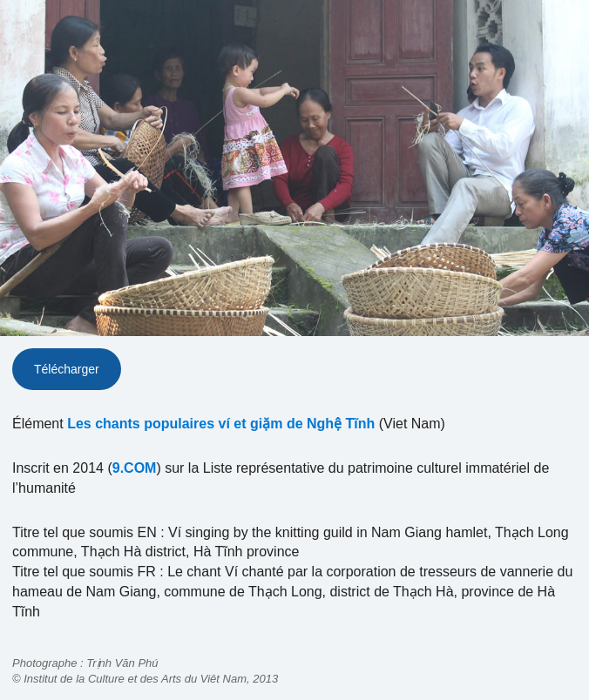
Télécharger (67, 369)
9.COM (135, 468)
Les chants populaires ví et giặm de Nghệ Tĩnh (221, 424)
